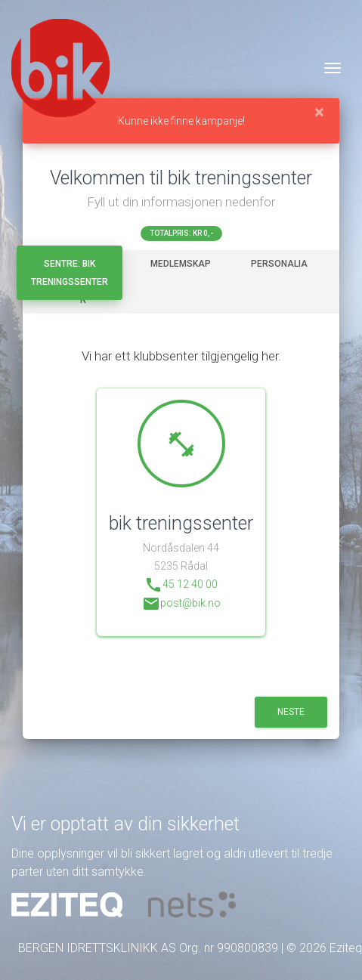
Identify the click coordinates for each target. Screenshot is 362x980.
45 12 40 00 (181, 585)
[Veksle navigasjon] (333, 68)
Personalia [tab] (279, 264)
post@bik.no (181, 604)
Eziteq (346, 948)
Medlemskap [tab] (181, 264)
